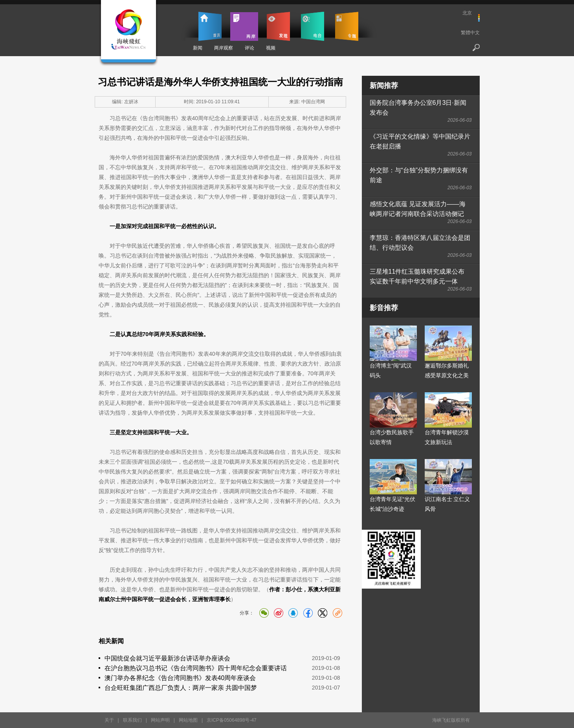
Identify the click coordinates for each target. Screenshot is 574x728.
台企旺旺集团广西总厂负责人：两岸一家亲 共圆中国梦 (181, 688)
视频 (271, 48)
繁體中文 (470, 33)
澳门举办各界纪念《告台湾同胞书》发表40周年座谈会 (180, 678)
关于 (109, 720)
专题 (347, 26)
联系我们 (132, 720)
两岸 (244, 26)
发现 (278, 26)
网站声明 (160, 720)
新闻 (198, 48)
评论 (249, 48)
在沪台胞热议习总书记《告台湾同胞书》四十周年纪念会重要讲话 (196, 668)
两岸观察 (224, 48)
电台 (313, 26)
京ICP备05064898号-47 (232, 720)
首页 (210, 26)
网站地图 (188, 720)
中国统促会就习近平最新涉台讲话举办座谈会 (167, 658)
